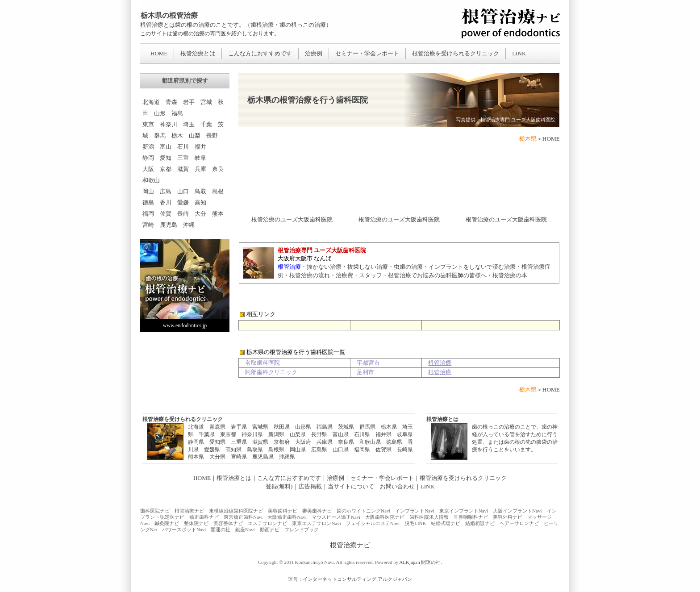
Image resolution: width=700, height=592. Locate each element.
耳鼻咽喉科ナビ (471, 517)
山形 (160, 113)
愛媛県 (212, 450)
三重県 (239, 442)
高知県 (233, 450)
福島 (177, 113)
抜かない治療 (324, 267)
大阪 (148, 169)
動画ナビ (270, 529)
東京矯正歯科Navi (243, 517)
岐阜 (200, 158)
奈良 (218, 169)
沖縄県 (287, 457)
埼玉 (189, 124)
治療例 (314, 53)
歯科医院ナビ (155, 511)
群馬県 (367, 427)
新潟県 (276, 434)
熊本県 (196, 457)
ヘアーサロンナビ (519, 523)
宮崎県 (239, 457)
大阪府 (303, 442)
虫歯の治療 (408, 267)
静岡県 (196, 442)
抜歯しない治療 (368, 267)
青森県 (217, 427)
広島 (166, 191)
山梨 (195, 135)
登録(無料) (279, 486)
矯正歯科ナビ (204, 517)
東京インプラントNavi (464, 511)
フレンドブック (302, 529)
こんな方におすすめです (260, 53)
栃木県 (389, 427)
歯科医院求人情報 (429, 517)
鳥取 (200, 191)
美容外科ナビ (508, 517)
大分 (200, 214)
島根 (218, 191)
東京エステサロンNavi (316, 523)
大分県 (217, 457)
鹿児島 (169, 225)
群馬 (160, 135)
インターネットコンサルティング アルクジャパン (357, 579)
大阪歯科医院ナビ (385, 517)
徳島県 (394, 442)
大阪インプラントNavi (517, 511)
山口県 (341, 450)
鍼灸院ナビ (167, 523)
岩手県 (239, 427)
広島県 (319, 450)
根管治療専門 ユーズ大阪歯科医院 (518, 120)
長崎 (183, 214)
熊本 (218, 214)
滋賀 (183, 169)
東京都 (228, 434)
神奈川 (169, 124)
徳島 (148, 202)
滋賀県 (260, 442)
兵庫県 (325, 442)
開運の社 (221, 529)
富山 (166, 147)
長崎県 (405, 450)
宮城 (206, 102)
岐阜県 (405, 434)
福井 (200, 147)
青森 (171, 102)
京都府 (282, 442)
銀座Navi (245, 529)
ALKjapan (409, 562)
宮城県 (260, 427)
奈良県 (346, 442)
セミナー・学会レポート (367, 53)
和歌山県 (370, 442)
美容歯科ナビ (283, 511)
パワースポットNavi (184, 529)
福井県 (383, 434)
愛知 (166, 158)
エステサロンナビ (267, 523)
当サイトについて (351, 486)
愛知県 (217, 442)
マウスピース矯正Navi (336, 517)
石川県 (362, 434)
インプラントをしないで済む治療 (472, 267)
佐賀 (166, 214)
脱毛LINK (415, 523)
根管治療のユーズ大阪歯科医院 (292, 219)
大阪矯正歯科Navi (287, 517)
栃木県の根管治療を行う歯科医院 (308, 100)
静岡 (148, 158)
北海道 (151, 102)
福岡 (148, 214)
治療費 (344, 275)
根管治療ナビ (189, 511)
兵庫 (200, 169)
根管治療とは (198, 53)
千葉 (206, 124)
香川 (166, 202)
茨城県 (346, 427)
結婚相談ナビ (480, 523)
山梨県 (298, 434)
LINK (519, 53)
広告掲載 (310, 486)
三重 (183, 158)
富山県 (341, 434)
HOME (159, 53)
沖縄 (189, 225)
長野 (212, 135)
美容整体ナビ (228, 523)
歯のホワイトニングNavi (363, 511)
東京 (148, 124)
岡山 (148, 191)
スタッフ (371, 275)
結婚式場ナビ (446, 523)
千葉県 (207, 434)
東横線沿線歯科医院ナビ (236, 511)
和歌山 (151, 180)
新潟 (148, 147)
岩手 (189, 102)
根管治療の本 (510, 275)
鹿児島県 (263, 457)
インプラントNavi (415, 511)
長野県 (319, 434)
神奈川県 (252, 434)
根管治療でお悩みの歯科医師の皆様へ (437, 275)
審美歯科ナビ (317, 511)
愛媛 (183, 202)
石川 (183, 147)
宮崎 (148, 225)
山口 (183, 191)
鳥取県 (255, 450)
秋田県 (282, 427)
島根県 (276, 450)
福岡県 (362, 450)
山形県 (303, 427)
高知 (200, 202)
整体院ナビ (196, 523)
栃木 (177, 135)
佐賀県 (383, 450)
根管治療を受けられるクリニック (456, 53)
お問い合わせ (397, 486)
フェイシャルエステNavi (373, 523)
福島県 (325, 427)
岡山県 (298, 450)
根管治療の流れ (310, 275)
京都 (166, 169)
